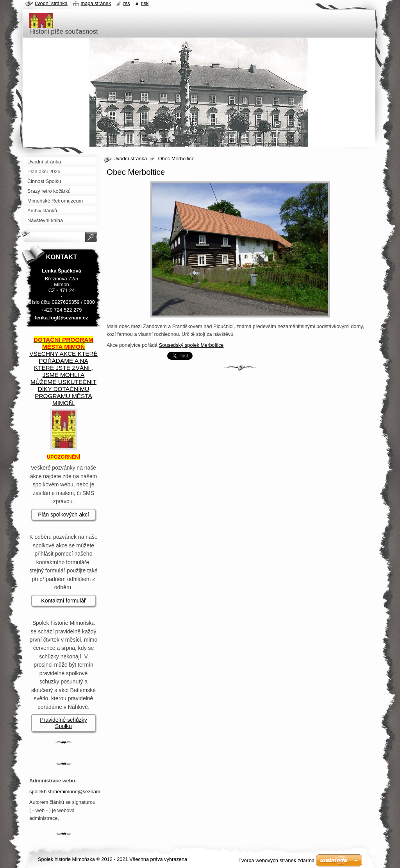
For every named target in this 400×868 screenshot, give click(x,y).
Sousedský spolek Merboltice (191, 345)
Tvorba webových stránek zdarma (276, 860)
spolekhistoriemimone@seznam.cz (68, 792)
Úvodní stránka (130, 159)
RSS (127, 3)
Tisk (145, 3)
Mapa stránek (96, 3)
